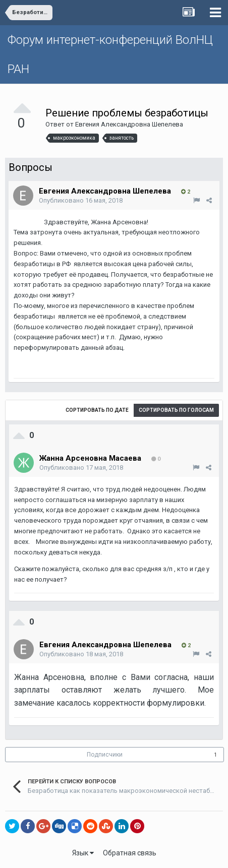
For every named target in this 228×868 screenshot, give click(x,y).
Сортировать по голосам (176, 410)
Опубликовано (81, 200)
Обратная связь (130, 853)
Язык (83, 853)
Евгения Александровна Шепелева (129, 124)
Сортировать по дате (97, 410)
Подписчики (105, 755)
